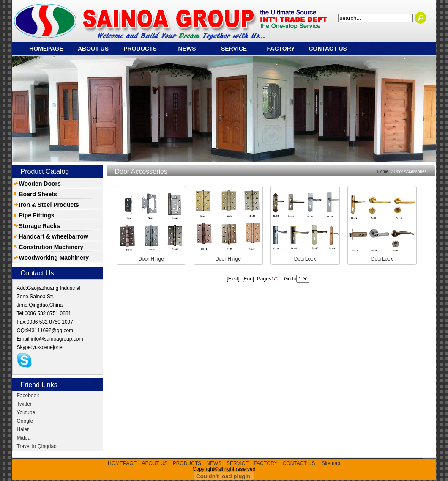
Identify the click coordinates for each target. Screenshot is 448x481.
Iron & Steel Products (49, 205)
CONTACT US (328, 49)
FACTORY (281, 49)
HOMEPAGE (46, 49)
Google (25, 421)
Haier (23, 429)
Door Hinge (151, 259)
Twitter (24, 404)
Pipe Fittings (37, 215)
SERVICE (234, 49)
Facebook (28, 396)
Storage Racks (40, 226)
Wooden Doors (40, 184)
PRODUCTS (140, 49)
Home (383, 172)
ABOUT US (93, 49)
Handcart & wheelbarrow (54, 236)
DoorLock (305, 259)
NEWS (187, 49)
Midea (24, 438)
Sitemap (331, 463)
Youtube (26, 412)
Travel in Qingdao (37, 446)
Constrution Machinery (51, 247)
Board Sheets (38, 194)
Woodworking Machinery (54, 258)
